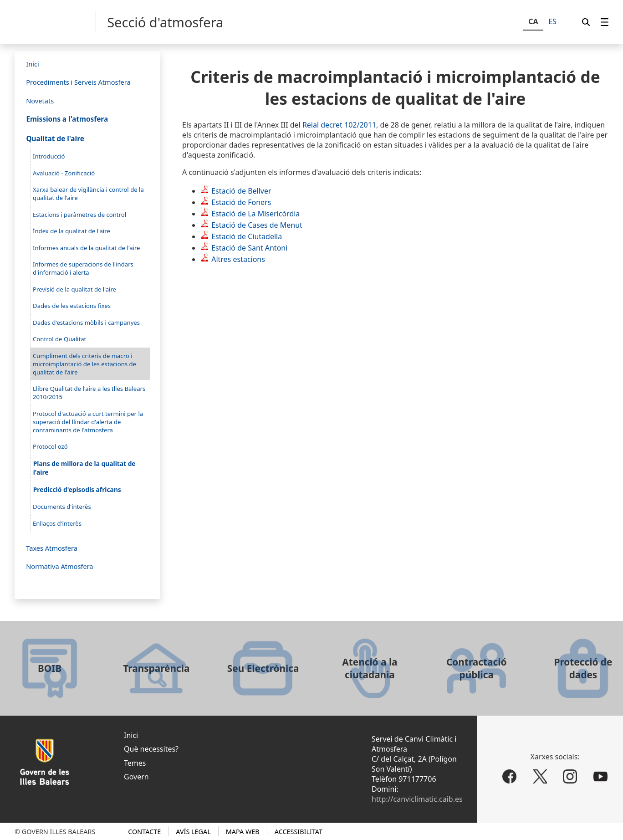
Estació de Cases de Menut (257, 225)
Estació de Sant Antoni (249, 248)
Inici (131, 735)
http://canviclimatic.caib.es (417, 799)
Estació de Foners (241, 202)
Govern (136, 777)
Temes (135, 763)
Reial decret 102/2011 (339, 125)
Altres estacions (238, 259)
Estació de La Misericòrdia (255, 214)
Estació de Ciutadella (247, 236)
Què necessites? (151, 749)
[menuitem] (605, 22)
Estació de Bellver (241, 191)
